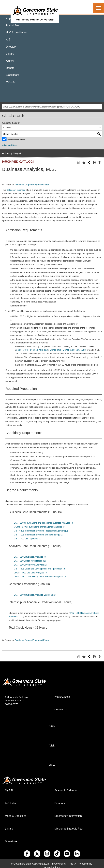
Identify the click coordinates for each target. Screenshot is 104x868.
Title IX (72, 864)
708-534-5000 (62, 697)
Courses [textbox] (7, 127)
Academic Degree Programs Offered (32, 185)
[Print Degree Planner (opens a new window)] (78, 163)
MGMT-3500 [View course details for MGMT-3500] (69, 350)
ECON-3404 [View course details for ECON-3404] (22, 350)
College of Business (16, 190)
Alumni (10, 61)
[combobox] (52, 107)
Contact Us (61, 709)
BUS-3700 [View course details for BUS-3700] (81, 350)
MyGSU (11, 82)
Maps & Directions (16, 816)
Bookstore (11, 841)
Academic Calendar (66, 790)
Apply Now (12, 18)
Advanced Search (11, 145)
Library (10, 54)
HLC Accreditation (16, 32)
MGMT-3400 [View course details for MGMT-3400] (55, 350)
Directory (11, 47)
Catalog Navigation (14, 153)
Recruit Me (12, 26)
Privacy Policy (58, 864)
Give (52, 765)
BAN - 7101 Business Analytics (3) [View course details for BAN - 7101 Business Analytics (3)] (30, 557)
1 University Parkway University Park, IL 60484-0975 (16, 701)
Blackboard (13, 75)
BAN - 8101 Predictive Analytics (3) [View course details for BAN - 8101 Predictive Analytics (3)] (30, 565)
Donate (10, 68)
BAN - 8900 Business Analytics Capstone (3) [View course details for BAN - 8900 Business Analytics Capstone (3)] (35, 595)
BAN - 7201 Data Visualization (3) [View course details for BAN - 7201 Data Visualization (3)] (30, 561)
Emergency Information (68, 816)
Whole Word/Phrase (16, 139)
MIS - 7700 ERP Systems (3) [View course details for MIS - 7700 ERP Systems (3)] (27, 539)
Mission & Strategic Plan (69, 829)
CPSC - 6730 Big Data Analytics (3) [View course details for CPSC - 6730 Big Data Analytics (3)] (30, 573)
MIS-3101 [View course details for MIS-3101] (44, 350)
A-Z (8, 40)
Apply (52, 726)
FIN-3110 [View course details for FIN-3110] (33, 350)
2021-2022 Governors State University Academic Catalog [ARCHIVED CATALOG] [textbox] (42, 107)
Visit (52, 746)
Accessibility (85, 864)
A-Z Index (11, 803)
